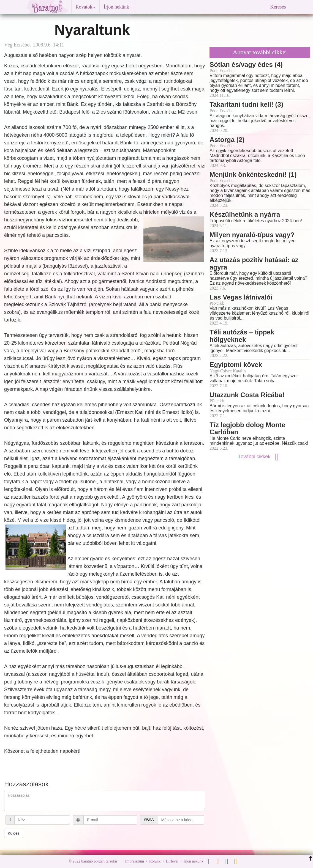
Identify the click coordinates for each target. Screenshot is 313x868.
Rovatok (85, 7)
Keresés (278, 7)
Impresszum (135, 861)
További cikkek (260, 457)
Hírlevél (172, 861)
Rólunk (155, 861)
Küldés (14, 833)
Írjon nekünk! (117, 7)
